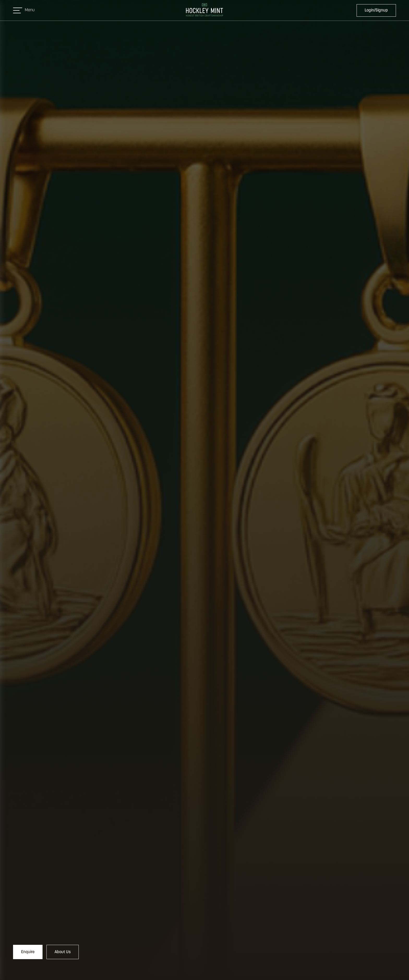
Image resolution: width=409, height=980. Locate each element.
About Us (63, 952)
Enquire (28, 952)
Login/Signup (376, 10)
